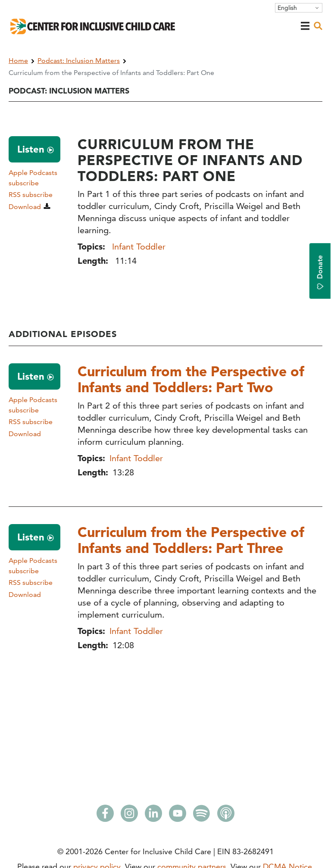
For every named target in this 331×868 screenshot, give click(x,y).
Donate (320, 272)
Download (25, 207)
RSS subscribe (31, 195)
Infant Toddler (139, 247)
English (287, 8)
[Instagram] (129, 816)
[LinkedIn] (153, 816)
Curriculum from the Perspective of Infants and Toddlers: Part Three (191, 540)
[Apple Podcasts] (226, 816)
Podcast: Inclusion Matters (79, 61)
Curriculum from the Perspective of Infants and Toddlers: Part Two (191, 379)
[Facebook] (105, 816)
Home (18, 61)
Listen (31, 149)
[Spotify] (202, 816)
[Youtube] (178, 816)
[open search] (318, 26)
